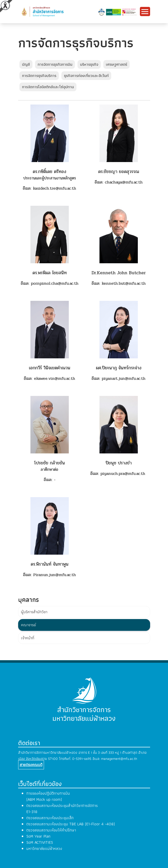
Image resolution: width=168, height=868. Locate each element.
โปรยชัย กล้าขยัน (50, 463)
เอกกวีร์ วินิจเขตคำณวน (50, 368)
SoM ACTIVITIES (40, 842)
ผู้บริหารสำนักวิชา (34, 612)
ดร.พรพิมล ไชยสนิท (50, 273)
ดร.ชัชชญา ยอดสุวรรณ (119, 172)
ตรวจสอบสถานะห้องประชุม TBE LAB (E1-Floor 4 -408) (71, 824)
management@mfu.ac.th (119, 759)
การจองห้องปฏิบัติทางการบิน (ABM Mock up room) (48, 796)
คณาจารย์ (29, 625)
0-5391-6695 (82, 759)
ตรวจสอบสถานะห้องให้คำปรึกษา (51, 830)
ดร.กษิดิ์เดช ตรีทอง (49, 172)
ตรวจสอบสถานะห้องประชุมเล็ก (50, 818)
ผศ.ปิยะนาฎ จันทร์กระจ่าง (119, 368)
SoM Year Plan (38, 836)
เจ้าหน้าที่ (28, 638)
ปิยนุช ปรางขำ (119, 463)
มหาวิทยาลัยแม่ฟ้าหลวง (44, 849)
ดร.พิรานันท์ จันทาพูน (50, 564)
